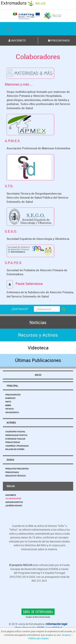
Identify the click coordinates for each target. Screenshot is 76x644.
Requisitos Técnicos (15, 476)
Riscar (11, 486)
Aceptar (66, 635)
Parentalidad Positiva (16, 435)
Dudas (10, 460)
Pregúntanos (12, 472)
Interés (11, 423)
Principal (12, 386)
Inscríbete (11, 495)
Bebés (8, 405)
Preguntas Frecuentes (17, 469)
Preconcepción (13, 395)
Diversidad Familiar (15, 439)
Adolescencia (12, 412)
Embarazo (10, 398)
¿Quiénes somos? (14, 506)
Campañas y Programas (17, 446)
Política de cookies (39, 638)
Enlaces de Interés (15, 449)
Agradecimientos (14, 502)
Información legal (57, 624)
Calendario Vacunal (15, 432)
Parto (8, 402)
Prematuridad (13, 442)
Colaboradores (13, 499)
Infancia (9, 409)
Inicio (38, 375)
